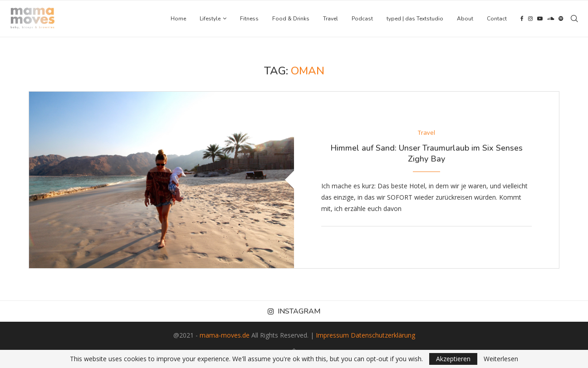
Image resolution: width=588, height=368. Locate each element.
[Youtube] (540, 19)
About (465, 19)
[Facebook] (522, 19)
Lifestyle (210, 19)
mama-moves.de (225, 335)
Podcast (362, 19)
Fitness (249, 19)
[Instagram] (530, 19)
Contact (497, 19)
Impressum (332, 335)
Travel (331, 19)
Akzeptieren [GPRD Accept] (453, 359)
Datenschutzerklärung (383, 335)
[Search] (574, 19)
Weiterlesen (501, 359)
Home (178, 19)
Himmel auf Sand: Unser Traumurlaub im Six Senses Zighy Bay (426, 153)
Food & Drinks (291, 19)
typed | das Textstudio (415, 19)
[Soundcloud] (551, 19)
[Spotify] (561, 19)
